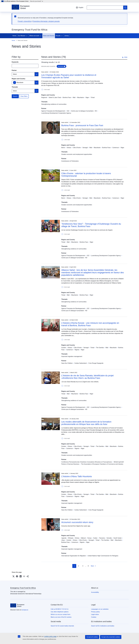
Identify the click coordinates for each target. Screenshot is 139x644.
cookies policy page (50, 636)
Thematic (15, 87)
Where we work (34, 36)
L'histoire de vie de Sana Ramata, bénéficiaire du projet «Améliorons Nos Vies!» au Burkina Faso (87, 377)
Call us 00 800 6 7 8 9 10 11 (60, 609)
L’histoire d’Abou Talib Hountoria (77, 476)
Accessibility (95, 592)
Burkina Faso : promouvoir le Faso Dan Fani (82, 125)
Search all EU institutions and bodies (103, 626)
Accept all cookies (92, 637)
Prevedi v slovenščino (25, 21)
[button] (13, 576)
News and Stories (49, 36)
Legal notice (95, 614)
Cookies (94, 617)
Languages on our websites (100, 609)
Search (15, 96)
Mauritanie (20, 82)
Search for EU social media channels (62, 626)
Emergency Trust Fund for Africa (23, 588)
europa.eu (25, 610)
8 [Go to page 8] (88, 566)
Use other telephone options (60, 612)
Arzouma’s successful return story (77, 522)
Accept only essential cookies (111, 637)
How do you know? (37, 1)
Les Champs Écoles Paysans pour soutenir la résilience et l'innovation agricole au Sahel (69, 76)
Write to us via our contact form (61, 614)
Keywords (15, 62)
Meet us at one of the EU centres (61, 617)
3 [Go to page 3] (83, 566)
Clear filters (24, 96)
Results (58, 36)
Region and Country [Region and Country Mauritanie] (18, 79)
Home (14, 36)
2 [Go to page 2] (78, 566)
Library (67, 36)
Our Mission (22, 36)
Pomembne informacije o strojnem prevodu (46, 21)
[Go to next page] (93, 566)
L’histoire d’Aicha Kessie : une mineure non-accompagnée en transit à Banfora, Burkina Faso (90, 324)
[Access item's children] (27, 36)
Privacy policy (95, 612)
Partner (14, 70)
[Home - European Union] (21, 7)
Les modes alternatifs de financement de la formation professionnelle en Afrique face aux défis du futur (86, 423)
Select (15, 74)
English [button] (80, 8)
